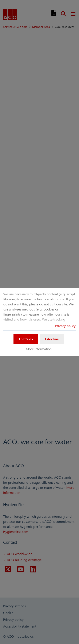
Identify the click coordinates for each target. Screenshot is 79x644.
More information (39, 349)
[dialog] (39, 322)
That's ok (26, 339)
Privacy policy (65, 325)
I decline (52, 339)
